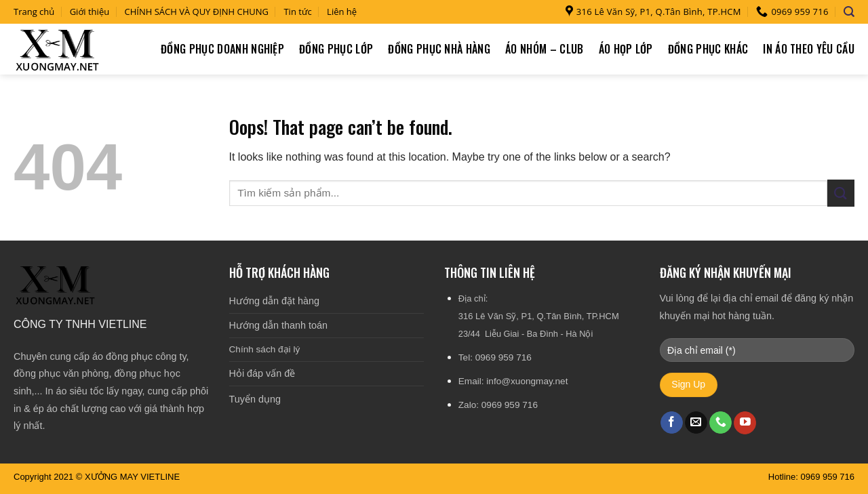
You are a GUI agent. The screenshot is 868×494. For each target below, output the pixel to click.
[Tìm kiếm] (849, 12)
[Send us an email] (696, 423)
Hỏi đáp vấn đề (262, 373)
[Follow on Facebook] (672, 423)
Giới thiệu (90, 12)
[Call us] (721, 423)
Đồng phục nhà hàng (439, 49)
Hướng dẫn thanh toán (278, 325)
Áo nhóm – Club (544, 49)
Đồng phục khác (708, 49)
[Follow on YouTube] (745, 423)
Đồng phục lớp (336, 49)
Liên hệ (342, 12)
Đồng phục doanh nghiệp (222, 49)
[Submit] (841, 193)
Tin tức (297, 12)
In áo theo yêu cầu (809, 49)
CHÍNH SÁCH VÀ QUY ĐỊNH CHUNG (197, 12)
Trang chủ (34, 12)
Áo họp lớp (626, 49)
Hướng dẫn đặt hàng (274, 301)
